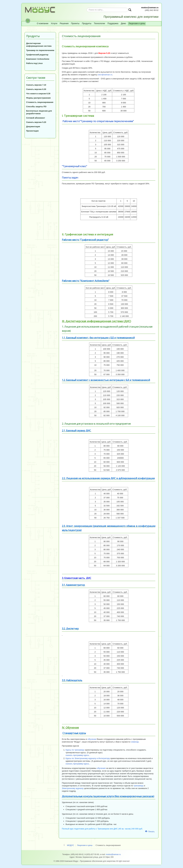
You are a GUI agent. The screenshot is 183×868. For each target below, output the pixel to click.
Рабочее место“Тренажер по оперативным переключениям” (98, 121)
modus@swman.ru (150, 8)
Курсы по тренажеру (75, 750)
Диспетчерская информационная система (39, 45)
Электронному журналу (73, 788)
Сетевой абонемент (36, 118)
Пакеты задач (70, 178)
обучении (92, 739)
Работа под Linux (34, 63)
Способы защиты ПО (36, 107)
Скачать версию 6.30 (36, 89)
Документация (33, 127)
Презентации (32, 131)
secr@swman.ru (105, 75)
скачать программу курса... (78, 755)
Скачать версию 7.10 (36, 85)
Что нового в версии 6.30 (38, 94)
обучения (101, 768)
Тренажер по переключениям (40, 50)
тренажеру (139, 786)
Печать (150, 832)
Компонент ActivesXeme (38, 59)
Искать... (87, 8)
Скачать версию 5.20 (36, 122)
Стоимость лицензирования (40, 102)
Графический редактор (37, 55)
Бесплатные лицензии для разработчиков (39, 112)
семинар (135, 742)
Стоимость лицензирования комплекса (85, 46)
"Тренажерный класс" (74, 166)
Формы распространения (38, 98)
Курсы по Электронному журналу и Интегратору (88, 758)
